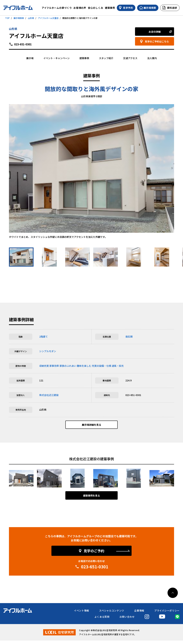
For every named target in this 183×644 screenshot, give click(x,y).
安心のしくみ (96, 8)
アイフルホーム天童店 (48, 18)
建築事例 (110, 8)
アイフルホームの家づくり (57, 8)
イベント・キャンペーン (56, 58)
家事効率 (54, 366)
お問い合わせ (127, 620)
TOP (7, 18)
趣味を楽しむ (84, 366)
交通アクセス (130, 58)
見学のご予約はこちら (157, 41)
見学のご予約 (94, 554)
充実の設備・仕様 (101, 366)
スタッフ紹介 (106, 58)
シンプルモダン (48, 351)
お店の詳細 (155, 32)
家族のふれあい (68, 366)
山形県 (31, 18)
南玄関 (129, 337)
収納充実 (44, 366)
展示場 (30, 58)
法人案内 (152, 58)
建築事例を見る (91, 499)
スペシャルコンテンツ (112, 614)
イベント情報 (82, 614)
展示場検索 (19, 18)
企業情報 (139, 614)
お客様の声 (80, 8)
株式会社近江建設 (49, 395)
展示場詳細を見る (91, 426)
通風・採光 (118, 366)
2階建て (44, 337)
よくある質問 (102, 620)
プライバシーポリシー (167, 614)
